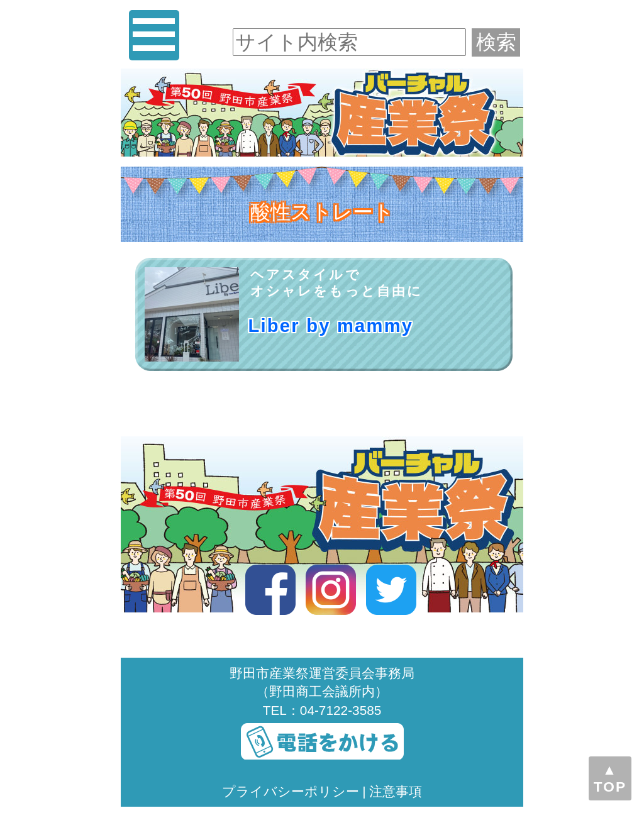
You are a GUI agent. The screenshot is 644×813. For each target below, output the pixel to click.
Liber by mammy (331, 326)
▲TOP (610, 778)
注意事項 (396, 791)
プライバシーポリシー (291, 791)
